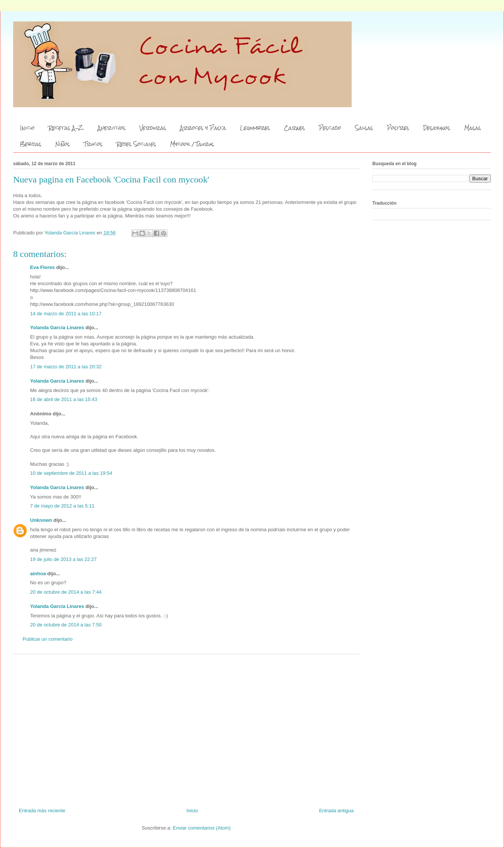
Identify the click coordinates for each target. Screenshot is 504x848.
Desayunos (437, 128)
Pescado (330, 128)
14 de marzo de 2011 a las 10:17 (66, 314)
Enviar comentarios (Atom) (202, 828)
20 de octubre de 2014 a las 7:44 (66, 592)
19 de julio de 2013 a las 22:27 (63, 559)
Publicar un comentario (48, 639)
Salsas (364, 128)
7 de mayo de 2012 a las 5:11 (62, 506)
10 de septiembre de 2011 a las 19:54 (71, 473)
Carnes (295, 128)
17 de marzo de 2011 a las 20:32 (66, 367)
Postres (398, 128)
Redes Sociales (136, 144)
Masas (473, 128)
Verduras (153, 128)
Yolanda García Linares (57, 327)
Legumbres (255, 128)
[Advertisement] (186, 728)
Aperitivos (112, 128)
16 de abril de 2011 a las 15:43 (64, 399)
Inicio (27, 128)
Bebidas (31, 144)
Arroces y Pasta (203, 128)
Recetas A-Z (66, 128)
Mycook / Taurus (192, 144)
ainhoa (38, 574)
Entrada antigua (336, 811)
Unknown (41, 520)
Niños (63, 144)
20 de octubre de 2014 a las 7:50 (66, 625)
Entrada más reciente (42, 811)
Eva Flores (43, 267)
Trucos (93, 144)
